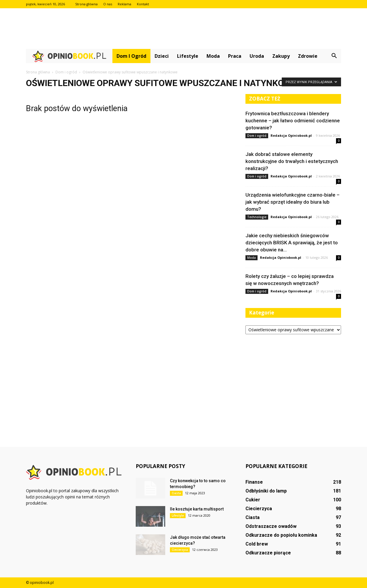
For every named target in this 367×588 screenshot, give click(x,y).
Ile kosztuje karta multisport (197, 509)
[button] (334, 56)
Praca (235, 56)
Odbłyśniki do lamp (266, 491)
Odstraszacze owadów (271, 526)
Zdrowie (308, 56)
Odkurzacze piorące (268, 553)
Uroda (257, 56)
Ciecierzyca (180, 550)
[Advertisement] (183, 29)
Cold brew (257, 544)
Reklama (124, 4)
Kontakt (143, 4)
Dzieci (162, 56)
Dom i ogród (131, 56)
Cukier (253, 500)
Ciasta (176, 493)
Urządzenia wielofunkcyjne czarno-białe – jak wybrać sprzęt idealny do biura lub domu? (293, 202)
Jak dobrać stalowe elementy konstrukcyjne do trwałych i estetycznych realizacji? (292, 161)
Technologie (257, 217)
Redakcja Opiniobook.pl (291, 135)
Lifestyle (188, 56)
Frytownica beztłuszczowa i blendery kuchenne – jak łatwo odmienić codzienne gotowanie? (293, 121)
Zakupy (281, 56)
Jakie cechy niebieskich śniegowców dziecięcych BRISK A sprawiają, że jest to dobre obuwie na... (292, 243)
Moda (213, 56)
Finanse (254, 482)
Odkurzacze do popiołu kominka (281, 535)
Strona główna (86, 4)
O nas (108, 4)
